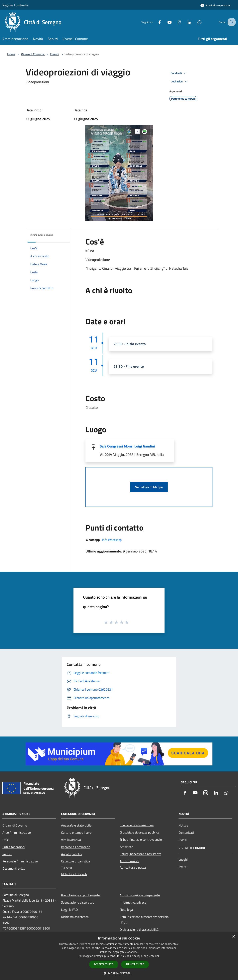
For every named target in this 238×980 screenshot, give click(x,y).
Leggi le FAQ (69, 910)
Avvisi (183, 840)
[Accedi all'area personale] (215, 5)
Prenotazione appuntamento (80, 895)
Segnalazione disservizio (78, 902)
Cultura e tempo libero (76, 833)
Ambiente (126, 847)
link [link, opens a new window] (157, 956)
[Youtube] (165, 22)
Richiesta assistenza (75, 917)
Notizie (183, 825)
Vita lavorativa (71, 840)
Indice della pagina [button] (42, 235)
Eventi (54, 54)
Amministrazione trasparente (140, 895)
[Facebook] (155, 22)
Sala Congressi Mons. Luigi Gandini (127, 446)
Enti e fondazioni (14, 847)
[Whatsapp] (195, 22)
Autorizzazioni (129, 861)
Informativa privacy (133, 902)
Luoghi (183, 859)
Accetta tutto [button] (104, 964)
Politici (7, 854)
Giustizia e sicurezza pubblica (140, 832)
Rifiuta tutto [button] (135, 964)
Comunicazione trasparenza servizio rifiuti (144, 920)
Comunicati (186, 833)
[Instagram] (175, 22)
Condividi (179, 73)
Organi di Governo (15, 825)
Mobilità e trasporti (74, 874)
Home (11, 54)
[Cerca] (231, 22)
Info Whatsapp (112, 540)
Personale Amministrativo (20, 861)
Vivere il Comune (33, 54)
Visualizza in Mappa (149, 487)
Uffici (6, 840)
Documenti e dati (14, 868)
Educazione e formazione (137, 825)
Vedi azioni (180, 82)
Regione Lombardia (15, 5)
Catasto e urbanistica (75, 861)
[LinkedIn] (185, 22)
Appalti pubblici (71, 854)
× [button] (234, 937)
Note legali (127, 910)
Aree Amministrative (17, 833)
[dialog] (119, 956)
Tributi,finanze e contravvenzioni (142, 839)
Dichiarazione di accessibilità (139, 930)
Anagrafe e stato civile (76, 825)
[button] (119, 973)
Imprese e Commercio (76, 847)
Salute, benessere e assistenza (141, 854)
